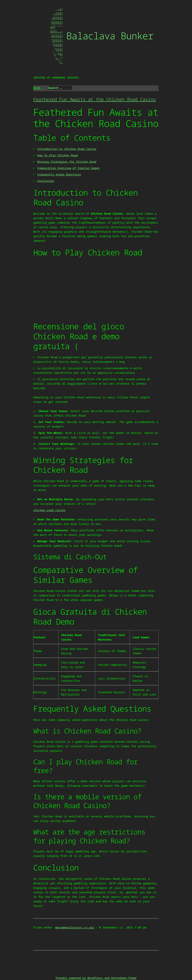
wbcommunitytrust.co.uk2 (75, 927)
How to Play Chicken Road (57, 155)
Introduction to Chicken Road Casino (67, 149)
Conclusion (46, 181)
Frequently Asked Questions (59, 174)
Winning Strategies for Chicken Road (67, 162)
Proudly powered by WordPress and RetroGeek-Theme (96, 978)
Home (37, 88)
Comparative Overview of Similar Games (68, 168)
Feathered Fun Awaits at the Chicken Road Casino (94, 99)
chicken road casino (49, 510)
